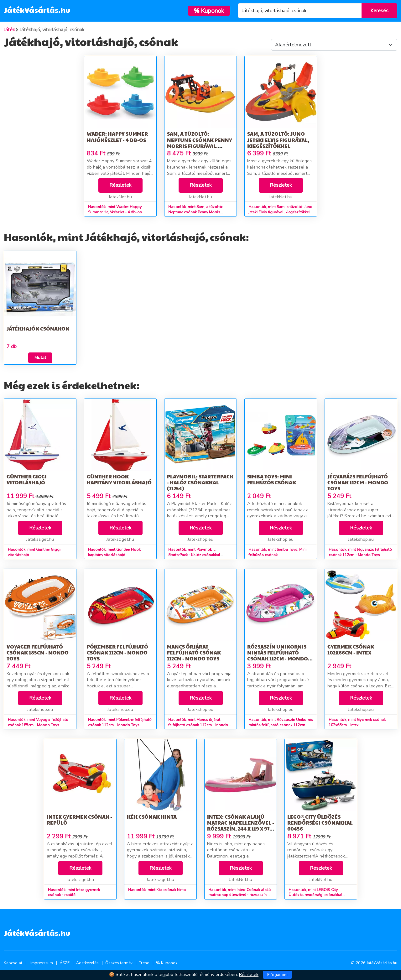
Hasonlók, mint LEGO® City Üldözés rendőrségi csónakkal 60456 (315, 895)
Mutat (40, 358)
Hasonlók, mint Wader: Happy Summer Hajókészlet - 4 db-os (115, 209)
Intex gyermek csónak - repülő (79, 820)
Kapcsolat (13, 963)
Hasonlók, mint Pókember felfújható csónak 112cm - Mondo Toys (120, 722)
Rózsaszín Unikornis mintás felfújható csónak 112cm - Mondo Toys (278, 656)
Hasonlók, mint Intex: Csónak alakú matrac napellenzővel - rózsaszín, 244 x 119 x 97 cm (240, 895)
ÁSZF (65, 963)
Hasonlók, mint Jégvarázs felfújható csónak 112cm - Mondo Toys (360, 552)
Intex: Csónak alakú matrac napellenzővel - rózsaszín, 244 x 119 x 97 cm (241, 826)
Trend (144, 963)
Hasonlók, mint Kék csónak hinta (157, 890)
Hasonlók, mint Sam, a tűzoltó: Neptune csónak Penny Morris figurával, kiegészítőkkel (196, 212)
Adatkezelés (87, 963)
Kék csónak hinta (152, 817)
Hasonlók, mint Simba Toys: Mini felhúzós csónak (277, 552)
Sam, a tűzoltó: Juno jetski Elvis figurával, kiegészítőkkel (278, 140)
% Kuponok (167, 963)
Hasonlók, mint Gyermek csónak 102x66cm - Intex (357, 722)
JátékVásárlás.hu (37, 10)
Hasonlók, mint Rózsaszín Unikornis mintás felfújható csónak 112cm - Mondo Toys (281, 725)
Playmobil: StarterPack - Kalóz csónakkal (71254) (200, 482)
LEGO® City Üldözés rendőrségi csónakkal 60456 (320, 823)
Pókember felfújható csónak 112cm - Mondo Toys (117, 652)
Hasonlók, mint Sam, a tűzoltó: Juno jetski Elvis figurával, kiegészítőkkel (280, 209)
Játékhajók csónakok (38, 328)
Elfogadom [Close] (277, 975)
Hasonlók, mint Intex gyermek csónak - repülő (74, 892)
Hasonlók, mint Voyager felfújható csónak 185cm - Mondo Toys (38, 722)
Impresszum (42, 963)
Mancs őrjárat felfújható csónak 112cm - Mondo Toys (194, 652)
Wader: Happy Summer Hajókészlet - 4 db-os (117, 137)
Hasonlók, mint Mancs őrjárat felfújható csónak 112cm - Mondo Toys (198, 725)
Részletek (120, 185)
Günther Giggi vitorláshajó (27, 479)
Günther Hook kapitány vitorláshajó (119, 479)
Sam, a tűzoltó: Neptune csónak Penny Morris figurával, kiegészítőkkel (200, 143)
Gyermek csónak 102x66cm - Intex (351, 649)
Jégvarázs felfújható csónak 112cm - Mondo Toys (358, 482)
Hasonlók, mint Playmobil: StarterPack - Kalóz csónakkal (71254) (194, 555)
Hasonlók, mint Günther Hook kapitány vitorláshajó (114, 552)
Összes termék (119, 963)
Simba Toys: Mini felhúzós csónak (272, 479)
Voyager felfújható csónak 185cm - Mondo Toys (38, 652)
